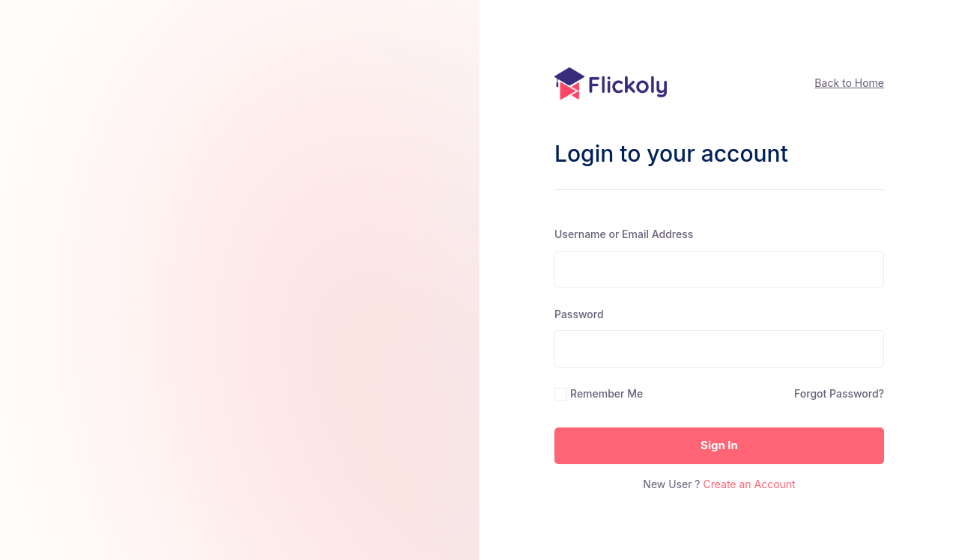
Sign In (719, 445)
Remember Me (606, 393)
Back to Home (849, 83)
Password (579, 314)
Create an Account (749, 484)
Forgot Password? (839, 393)
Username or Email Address (624, 234)
